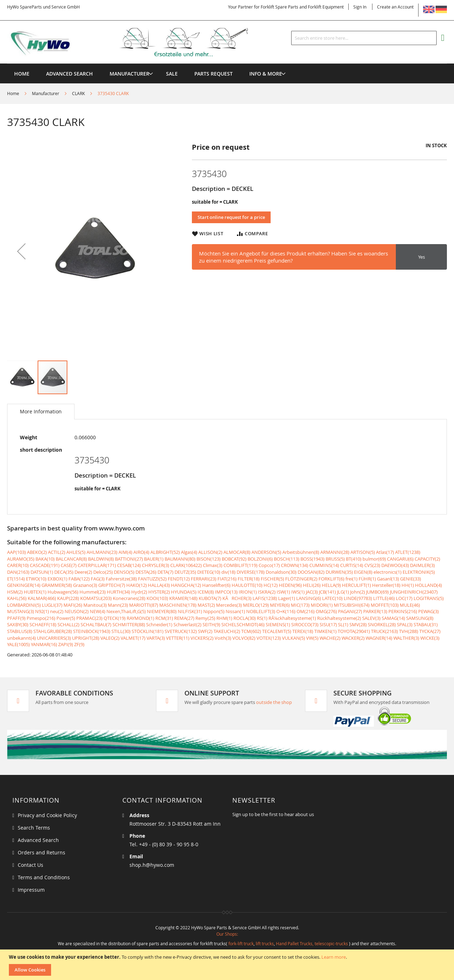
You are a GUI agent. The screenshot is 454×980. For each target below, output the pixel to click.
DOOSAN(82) (311, 572)
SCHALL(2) (68, 624)
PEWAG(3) (428, 611)
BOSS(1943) (312, 559)
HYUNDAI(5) (184, 592)
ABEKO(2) (37, 552)
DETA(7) (165, 572)
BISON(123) (209, 559)
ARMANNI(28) (335, 552)
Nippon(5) (214, 611)
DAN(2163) (18, 572)
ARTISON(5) (363, 552)
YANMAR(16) (44, 644)
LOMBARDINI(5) (24, 605)
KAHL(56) (17, 598)
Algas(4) (189, 552)
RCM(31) (164, 618)
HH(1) (408, 585)
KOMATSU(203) (96, 598)
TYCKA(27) (430, 631)
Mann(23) (118, 605)
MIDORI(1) (322, 605)
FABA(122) (79, 579)
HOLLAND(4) (428, 585)
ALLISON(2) (210, 552)
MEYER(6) (280, 605)
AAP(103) (16, 552)
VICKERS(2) (202, 638)
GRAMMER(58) (57, 585)
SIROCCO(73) (305, 624)
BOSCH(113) (287, 559)
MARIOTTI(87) (144, 605)
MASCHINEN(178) (178, 605)
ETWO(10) (36, 579)
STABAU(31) (426, 624)
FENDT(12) (179, 579)
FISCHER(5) (272, 579)
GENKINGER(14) (24, 585)
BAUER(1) (154, 559)
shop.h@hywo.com (152, 865)
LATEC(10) (332, 598)
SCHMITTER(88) (129, 624)
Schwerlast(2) (187, 624)
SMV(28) (358, 624)
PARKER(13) (375, 611)
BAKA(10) (45, 559)
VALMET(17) (133, 638)
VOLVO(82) (244, 638)
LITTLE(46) (384, 598)
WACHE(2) (330, 638)
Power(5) (66, 618)
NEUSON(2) (77, 611)
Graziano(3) (85, 585)
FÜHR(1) (367, 579)
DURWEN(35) (339, 572)
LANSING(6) (309, 598)
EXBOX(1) (57, 579)
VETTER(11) (178, 638)
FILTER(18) (249, 579)
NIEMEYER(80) (162, 611)
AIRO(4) (141, 552)
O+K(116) (286, 611)
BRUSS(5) (335, 559)
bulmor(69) (374, 559)
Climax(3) (213, 565)
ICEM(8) (206, 592)
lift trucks (265, 943)
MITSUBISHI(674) (352, 605)
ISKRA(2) (267, 592)
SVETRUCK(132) (181, 631)
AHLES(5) (76, 552)
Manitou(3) (95, 605)
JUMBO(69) (377, 592)
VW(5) (312, 638)
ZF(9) (79, 644)
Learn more (334, 957)
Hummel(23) (93, 592)
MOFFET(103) (385, 605)
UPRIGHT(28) (86, 638)
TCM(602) (251, 631)
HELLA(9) (331, 585)
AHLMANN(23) (102, 552)
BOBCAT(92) (234, 559)
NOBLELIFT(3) (261, 611)
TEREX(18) (303, 631)
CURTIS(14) (352, 565)
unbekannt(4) (21, 638)
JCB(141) (327, 592)
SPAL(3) (405, 624)
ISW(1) (283, 592)
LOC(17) (404, 598)
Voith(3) (223, 638)
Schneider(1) (159, 624)
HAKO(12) (137, 585)
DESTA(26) (146, 572)
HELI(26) (312, 585)
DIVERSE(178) (251, 572)
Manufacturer (46, 93)
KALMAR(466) (42, 598)
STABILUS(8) (20, 631)
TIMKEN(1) (325, 631)
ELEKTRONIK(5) (419, 572)
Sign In (360, 7)
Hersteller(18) (386, 585)
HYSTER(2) (159, 592)
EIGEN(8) (363, 572)
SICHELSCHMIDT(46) (243, 624)
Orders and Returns (41, 852)
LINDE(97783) (358, 598)
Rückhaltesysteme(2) (339, 618)
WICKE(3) (430, 638)
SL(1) (343, 624)
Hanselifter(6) (216, 585)
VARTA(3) (156, 638)
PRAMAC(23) (89, 618)
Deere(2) (83, 572)
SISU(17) (328, 624)
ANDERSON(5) (266, 552)
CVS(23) (372, 565)
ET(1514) (16, 579)
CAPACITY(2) (427, 559)
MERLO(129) (256, 605)
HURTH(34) (118, 592)
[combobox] (364, 38)
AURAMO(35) (21, 559)
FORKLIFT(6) (331, 579)
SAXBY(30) (18, 624)
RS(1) (262, 618)
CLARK (78, 93)
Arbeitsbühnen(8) (301, 552)
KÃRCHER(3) (237, 598)
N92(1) (42, 611)
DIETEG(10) (209, 572)
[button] (21, 251)
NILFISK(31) (190, 611)
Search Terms (34, 828)
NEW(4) (98, 611)
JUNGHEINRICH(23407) (414, 592)
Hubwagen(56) (63, 592)
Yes (422, 257)
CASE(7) (69, 565)
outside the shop (274, 702)
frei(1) (351, 579)
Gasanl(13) (388, 579)
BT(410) (354, 559)
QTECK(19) (115, 618)
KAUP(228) (68, 598)
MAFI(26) (73, 605)
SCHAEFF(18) (43, 624)
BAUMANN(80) (180, 559)
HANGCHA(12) (186, 585)
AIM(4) (125, 552)
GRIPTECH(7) (112, 585)
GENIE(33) (411, 579)
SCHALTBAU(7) (96, 624)
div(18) (228, 572)
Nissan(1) (235, 611)
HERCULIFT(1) (356, 585)
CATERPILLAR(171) (97, 565)
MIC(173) (300, 605)
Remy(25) (205, 618)
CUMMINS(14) (324, 565)
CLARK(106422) (186, 565)
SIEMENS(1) (278, 624)
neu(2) (57, 611)
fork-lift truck (241, 943)
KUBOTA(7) (210, 598)
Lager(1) (287, 598)
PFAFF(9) (16, 618)
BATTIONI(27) (129, 559)
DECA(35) (64, 572)
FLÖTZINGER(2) (301, 579)
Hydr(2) (139, 592)
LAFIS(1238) (265, 598)
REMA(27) (184, 618)
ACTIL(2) (57, 552)
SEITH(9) (211, 624)
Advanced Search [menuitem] (70, 74)
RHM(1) (224, 618)
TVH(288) (409, 631)
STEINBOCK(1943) (92, 631)
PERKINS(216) (403, 611)
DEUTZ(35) (185, 572)
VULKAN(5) (294, 638)
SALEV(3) (371, 618)
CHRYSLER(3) (156, 565)
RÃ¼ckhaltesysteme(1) (292, 618)
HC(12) (271, 585)
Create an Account (395, 7)
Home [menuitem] (22, 74)
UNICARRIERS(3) (54, 638)
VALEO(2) (110, 638)
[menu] (227, 64)
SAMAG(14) (393, 618)
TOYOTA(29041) (354, 631)
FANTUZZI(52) (152, 579)
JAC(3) (312, 592)
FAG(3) (98, 579)
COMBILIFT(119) (240, 565)
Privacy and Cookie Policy (47, 815)
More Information (41, 411)
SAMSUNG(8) (420, 618)
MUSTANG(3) (21, 611)
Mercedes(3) (229, 605)
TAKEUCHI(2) (227, 631)
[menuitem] (129, 74)
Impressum (31, 890)
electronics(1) (387, 572)
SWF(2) (205, 631)
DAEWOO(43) (395, 565)
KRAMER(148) (183, 598)
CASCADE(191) (45, 565)
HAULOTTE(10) (247, 585)
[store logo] (139, 42)
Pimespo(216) (41, 618)
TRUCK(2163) (384, 631)
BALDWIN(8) (101, 559)
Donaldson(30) (281, 572)
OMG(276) (326, 611)
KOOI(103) (157, 598)
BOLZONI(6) (260, 559)
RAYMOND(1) (140, 618)
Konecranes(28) (129, 598)
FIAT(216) (227, 579)
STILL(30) (121, 631)
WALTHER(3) (406, 638)
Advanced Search (38, 840)
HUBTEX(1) (35, 592)
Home (13, 93)
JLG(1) (343, 592)
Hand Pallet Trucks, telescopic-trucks (312, 943)
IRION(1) (248, 592)
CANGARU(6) (400, 559)
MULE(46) (410, 605)
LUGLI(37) (52, 605)
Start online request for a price (231, 217)
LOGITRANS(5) (429, 598)
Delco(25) (103, 572)
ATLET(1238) (408, 552)
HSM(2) (15, 592)
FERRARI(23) (204, 579)
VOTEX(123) (269, 638)
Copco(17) (269, 565)
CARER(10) (18, 565)
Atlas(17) (385, 552)
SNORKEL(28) (382, 624)
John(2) (358, 592)
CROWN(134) (295, 565)
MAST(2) (206, 605)
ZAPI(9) (66, 644)
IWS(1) (298, 592)
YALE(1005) (18, 644)
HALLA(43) (159, 585)
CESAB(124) (129, 565)
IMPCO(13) (226, 592)
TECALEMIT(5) (277, 631)
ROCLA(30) (245, 618)
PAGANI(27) (350, 611)
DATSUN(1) (42, 572)
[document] (228, 965)
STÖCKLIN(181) (148, 631)
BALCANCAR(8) (71, 559)
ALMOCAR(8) (237, 552)
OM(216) (306, 611)
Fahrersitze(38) (121, 579)
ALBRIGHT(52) (165, 552)
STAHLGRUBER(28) (53, 631)
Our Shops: (227, 934)
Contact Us (31, 865)
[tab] (41, 412)
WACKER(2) (353, 638)
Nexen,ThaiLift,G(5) (126, 611)
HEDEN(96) (290, 585)
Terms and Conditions (44, 877)
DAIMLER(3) (422, 565)
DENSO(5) (124, 572)
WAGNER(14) (379, 638)
